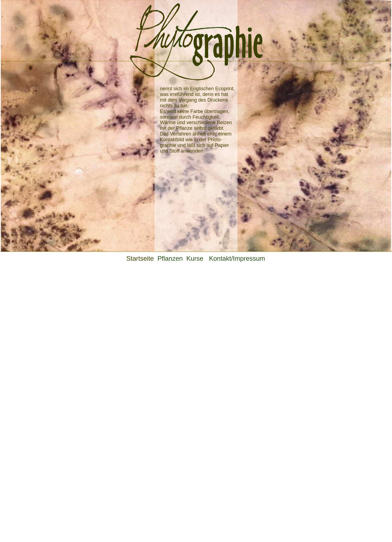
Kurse (198, 258)
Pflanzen (172, 258)
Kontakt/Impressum (237, 258)
